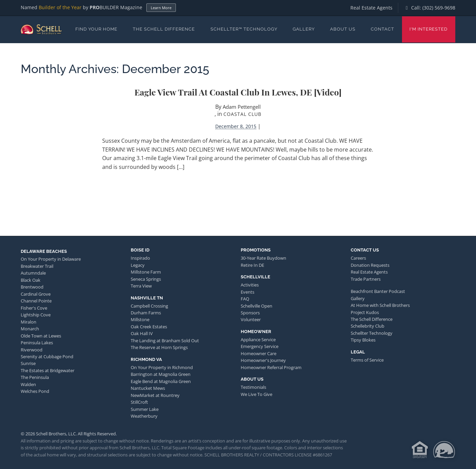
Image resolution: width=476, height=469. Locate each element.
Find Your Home (96, 29)
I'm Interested (428, 29)
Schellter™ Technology (244, 29)
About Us (343, 29)
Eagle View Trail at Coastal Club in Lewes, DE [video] (238, 92)
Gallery (304, 29)
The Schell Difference (164, 29)
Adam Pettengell (242, 107)
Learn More (161, 8)
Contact (382, 29)
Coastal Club (242, 114)
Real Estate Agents (371, 8)
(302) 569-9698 (439, 8)
